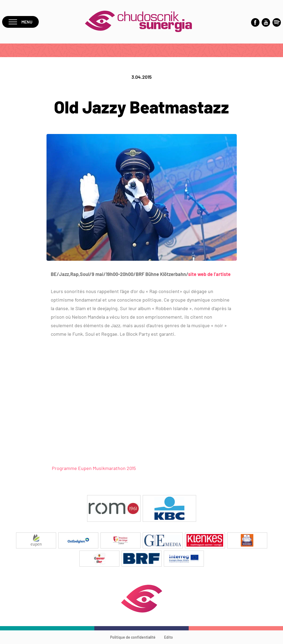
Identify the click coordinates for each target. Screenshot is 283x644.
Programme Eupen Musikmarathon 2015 (93, 468)
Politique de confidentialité (133, 637)
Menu (20, 22)
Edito (168, 637)
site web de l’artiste (209, 274)
